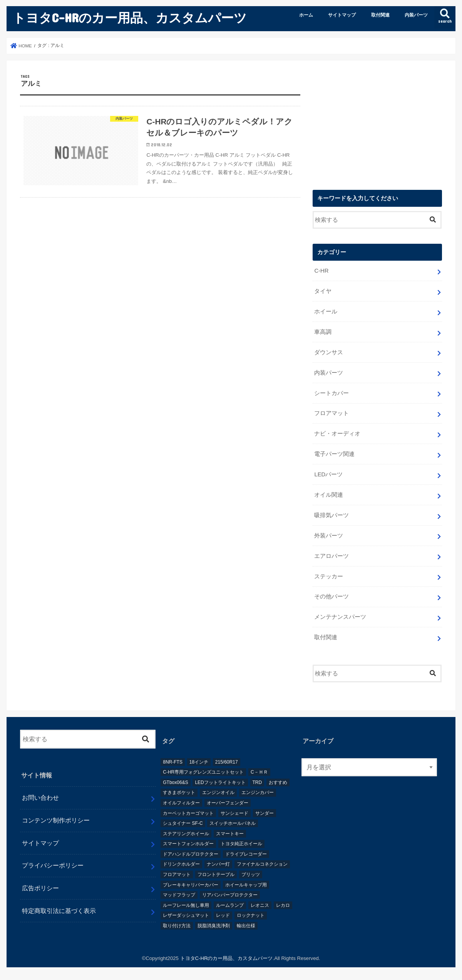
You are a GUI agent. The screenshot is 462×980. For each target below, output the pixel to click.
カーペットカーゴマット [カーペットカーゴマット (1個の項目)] (188, 813)
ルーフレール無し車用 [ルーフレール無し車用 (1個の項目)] (186, 905)
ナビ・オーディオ (337, 434)
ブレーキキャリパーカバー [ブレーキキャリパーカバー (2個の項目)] (191, 885)
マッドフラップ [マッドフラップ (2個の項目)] (179, 895)
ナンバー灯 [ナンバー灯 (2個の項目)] (218, 864)
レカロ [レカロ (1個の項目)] (283, 905)
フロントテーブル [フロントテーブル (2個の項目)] (216, 874)
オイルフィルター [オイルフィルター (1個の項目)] (181, 803)
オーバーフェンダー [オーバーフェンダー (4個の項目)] (228, 803)
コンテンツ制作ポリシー (56, 820)
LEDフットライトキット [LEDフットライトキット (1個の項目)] (220, 782)
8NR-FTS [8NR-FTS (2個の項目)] (173, 762)
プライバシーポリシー (53, 865)
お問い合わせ (40, 797)
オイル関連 (329, 495)
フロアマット (331, 413)
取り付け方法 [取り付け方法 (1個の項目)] (177, 926)
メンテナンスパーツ (340, 617)
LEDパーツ (328, 474)
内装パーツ (416, 15)
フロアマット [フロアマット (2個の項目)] (177, 874)
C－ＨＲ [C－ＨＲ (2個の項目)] (259, 772)
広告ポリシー (40, 888)
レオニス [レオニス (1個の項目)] (260, 905)
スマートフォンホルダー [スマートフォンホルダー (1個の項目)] (188, 844)
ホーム (306, 15)
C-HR (321, 271)
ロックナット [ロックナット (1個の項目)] (251, 915)
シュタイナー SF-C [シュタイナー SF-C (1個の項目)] (183, 823)
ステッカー (329, 576)
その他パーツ (331, 596)
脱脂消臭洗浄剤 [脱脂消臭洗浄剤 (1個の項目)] (214, 926)
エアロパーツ (331, 556)
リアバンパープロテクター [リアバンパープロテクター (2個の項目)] (230, 895)
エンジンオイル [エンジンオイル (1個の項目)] (218, 792)
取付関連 (380, 15)
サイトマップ (342, 15)
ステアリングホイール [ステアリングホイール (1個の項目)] (186, 834)
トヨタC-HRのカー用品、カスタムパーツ (130, 18)
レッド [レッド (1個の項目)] (223, 915)
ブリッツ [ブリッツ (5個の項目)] (251, 874)
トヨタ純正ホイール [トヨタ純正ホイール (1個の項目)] (241, 844)
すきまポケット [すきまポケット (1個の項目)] (179, 792)
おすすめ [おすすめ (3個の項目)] (278, 782)
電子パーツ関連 (334, 454)
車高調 (323, 332)
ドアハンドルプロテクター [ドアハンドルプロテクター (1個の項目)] (191, 854)
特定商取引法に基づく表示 (59, 911)
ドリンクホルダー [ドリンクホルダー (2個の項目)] (181, 864)
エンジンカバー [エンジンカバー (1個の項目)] (258, 792)
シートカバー (331, 393)
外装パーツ (329, 536)
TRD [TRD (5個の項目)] (257, 782)
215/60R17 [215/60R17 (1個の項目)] (227, 762)
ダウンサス (329, 352)
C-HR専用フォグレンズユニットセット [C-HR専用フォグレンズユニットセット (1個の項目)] (203, 772)
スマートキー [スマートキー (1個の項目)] (230, 834)
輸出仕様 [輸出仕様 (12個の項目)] (246, 926)
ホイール (326, 312)
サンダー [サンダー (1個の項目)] (264, 813)
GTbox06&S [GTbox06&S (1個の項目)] (175, 782)
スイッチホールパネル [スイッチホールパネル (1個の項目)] (233, 823)
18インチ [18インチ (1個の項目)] (199, 762)
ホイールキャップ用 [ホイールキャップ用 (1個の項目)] (246, 885)
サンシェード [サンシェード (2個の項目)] (234, 813)
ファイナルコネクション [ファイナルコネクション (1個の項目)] (262, 864)
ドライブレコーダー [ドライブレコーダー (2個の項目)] (246, 854)
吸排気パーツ (331, 515)
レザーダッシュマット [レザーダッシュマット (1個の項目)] (186, 915)
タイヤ (323, 291)
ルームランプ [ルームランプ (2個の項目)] (230, 905)
